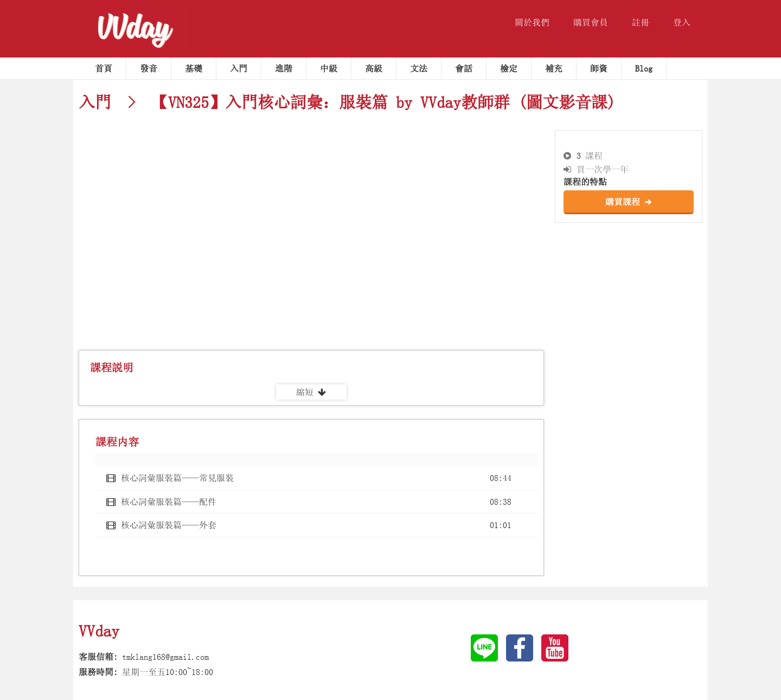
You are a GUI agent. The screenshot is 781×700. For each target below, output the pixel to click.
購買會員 (591, 22)
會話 (464, 68)
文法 (419, 68)
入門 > (111, 102)
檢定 (509, 68)
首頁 (104, 68)
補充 (554, 68)
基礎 (194, 68)
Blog (644, 68)
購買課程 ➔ (628, 202)
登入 (682, 22)
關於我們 (532, 22)
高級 (374, 68)
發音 (149, 68)
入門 (239, 68)
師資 (599, 68)
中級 (329, 68)
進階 (284, 68)
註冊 (641, 22)
